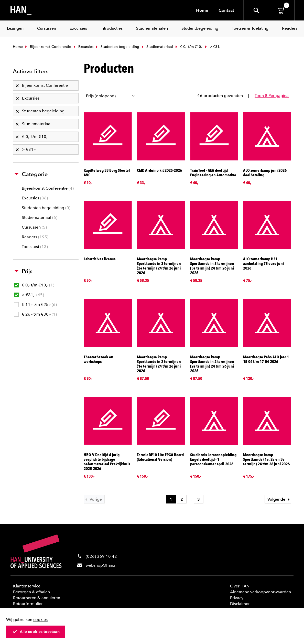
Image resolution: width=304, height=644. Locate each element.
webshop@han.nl (102, 565)
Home (202, 10)
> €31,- (29, 295)
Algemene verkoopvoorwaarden (260, 592)
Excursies (83, 47)
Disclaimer (240, 604)
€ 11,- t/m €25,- (35, 304)
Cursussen (34, 227)
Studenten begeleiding (117, 47)
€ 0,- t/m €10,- (188, 47)
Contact (226, 10)
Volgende (279, 499)
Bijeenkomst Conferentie (48, 47)
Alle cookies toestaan (36, 632)
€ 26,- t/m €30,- (35, 314)
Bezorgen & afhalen (31, 592)
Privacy (237, 598)
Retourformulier (28, 604)
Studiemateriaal (157, 47)
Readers (35, 237)
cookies (40, 620)
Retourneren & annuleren (37, 598)
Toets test (35, 247)
